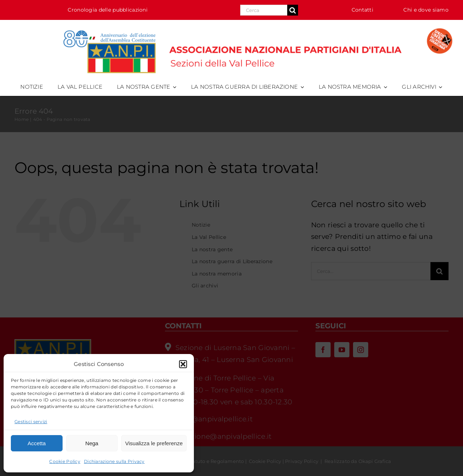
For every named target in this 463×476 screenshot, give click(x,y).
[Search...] (264, 10)
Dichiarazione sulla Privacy (114, 461)
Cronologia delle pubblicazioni (108, 10)
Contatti (362, 10)
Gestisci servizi (31, 422)
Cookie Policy (65, 461)
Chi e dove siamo (426, 10)
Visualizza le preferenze (154, 443)
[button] (183, 364)
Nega (92, 443)
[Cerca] (293, 10)
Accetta (37, 443)
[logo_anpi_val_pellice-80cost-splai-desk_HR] (231, 27)
